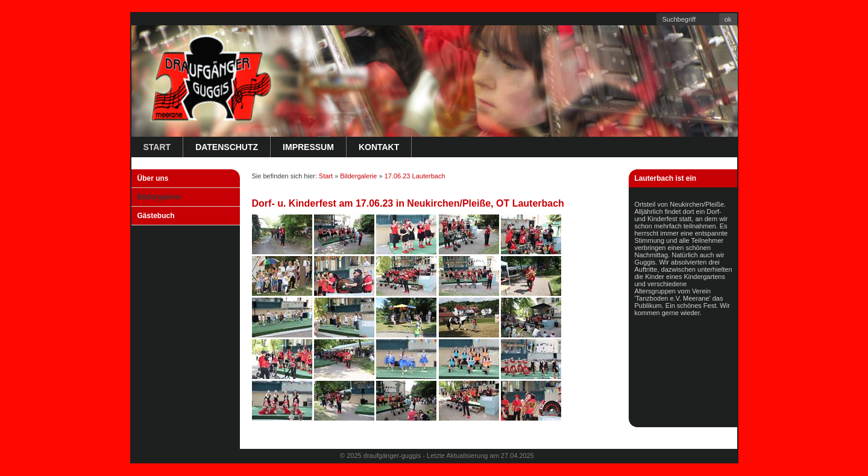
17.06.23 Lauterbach (415, 176)
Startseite (565, 19)
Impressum (634, 19)
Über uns (153, 178)
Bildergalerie (159, 197)
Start (157, 147)
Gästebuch (156, 216)
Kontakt (598, 19)
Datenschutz (227, 147)
